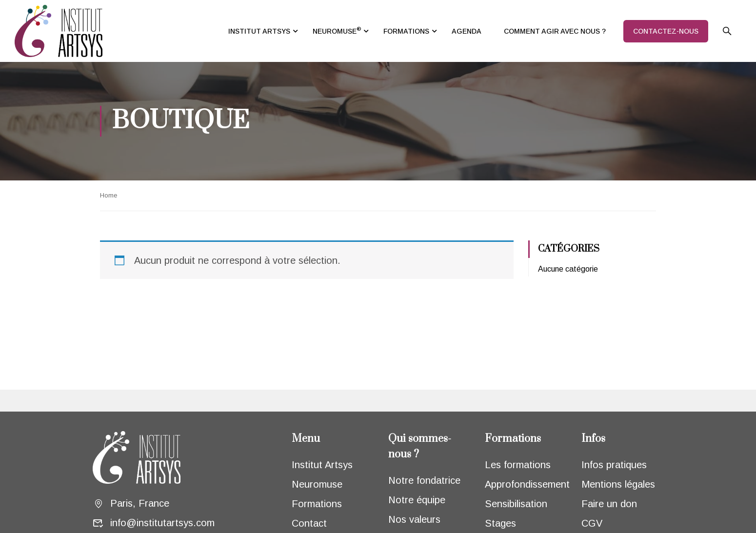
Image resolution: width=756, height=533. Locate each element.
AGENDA (467, 31)
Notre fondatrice (424, 480)
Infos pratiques (614, 465)
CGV (592, 523)
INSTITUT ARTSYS (259, 31)
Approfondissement (527, 484)
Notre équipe (417, 500)
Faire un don (609, 504)
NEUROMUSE (337, 30)
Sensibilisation (516, 504)
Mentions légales (618, 484)
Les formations (518, 465)
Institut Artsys (322, 465)
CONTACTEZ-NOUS (666, 31)
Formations (317, 504)
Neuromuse (317, 484)
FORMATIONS (406, 31)
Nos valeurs (414, 519)
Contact (309, 523)
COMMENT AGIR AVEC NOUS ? (555, 31)
